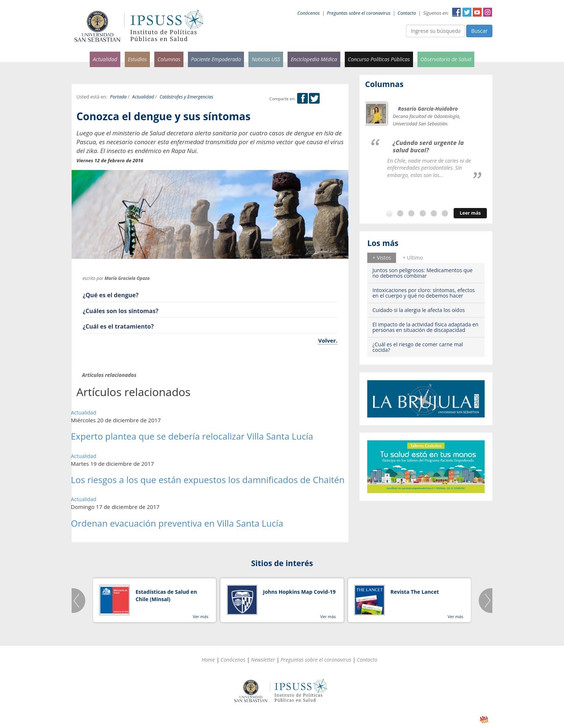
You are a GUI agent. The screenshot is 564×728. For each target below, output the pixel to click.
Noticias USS (266, 59)
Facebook (457, 12)
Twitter (467, 12)
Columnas (169, 59)
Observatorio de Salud (446, 59)
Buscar (479, 31)
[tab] (382, 258)
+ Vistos (382, 258)
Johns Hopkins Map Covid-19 (300, 592)
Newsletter (263, 660)
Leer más (470, 213)
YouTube (477, 12)
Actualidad (105, 59)
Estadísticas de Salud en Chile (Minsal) (166, 595)
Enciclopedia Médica (314, 59)
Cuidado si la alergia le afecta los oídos (419, 310)
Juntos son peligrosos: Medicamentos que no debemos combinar (422, 273)
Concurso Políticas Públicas (379, 59)
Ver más (200, 616)
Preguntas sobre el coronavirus (359, 13)
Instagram (488, 12)
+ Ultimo (413, 258)
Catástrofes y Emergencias (186, 97)
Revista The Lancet (415, 592)
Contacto (407, 13)
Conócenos (309, 13)
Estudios (137, 59)
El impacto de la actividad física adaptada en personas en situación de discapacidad (425, 327)
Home (208, 660)
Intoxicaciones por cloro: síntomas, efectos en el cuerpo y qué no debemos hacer (424, 293)
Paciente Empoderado (216, 59)
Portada (118, 97)
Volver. (328, 340)
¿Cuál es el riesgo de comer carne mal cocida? (418, 347)
